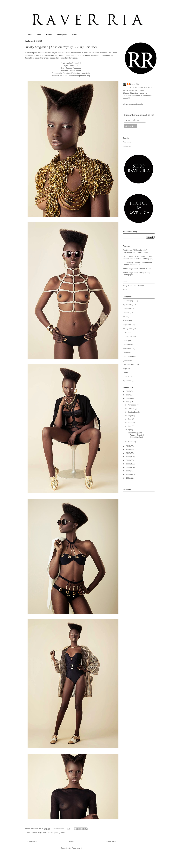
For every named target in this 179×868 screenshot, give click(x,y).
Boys (125, 368)
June (130, 423)
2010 (128, 460)
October (131, 409)
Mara (125, 290)
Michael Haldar (75, 71)
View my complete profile (133, 104)
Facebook (127, 142)
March (131, 442)
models (50, 832)
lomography (128, 328)
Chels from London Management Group (74, 76)
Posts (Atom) (77, 848)
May (130, 426)
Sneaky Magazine (91, 55)
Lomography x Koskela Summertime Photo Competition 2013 (138, 264)
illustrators (127, 348)
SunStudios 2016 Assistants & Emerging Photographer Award (136, 251)
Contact (49, 35)
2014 (128, 446)
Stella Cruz (74, 65)
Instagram (127, 146)
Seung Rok (29, 58)
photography (59, 832)
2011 (128, 457)
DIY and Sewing (130, 364)
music (125, 340)
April (130, 430)
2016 (128, 398)
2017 (128, 395)
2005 (128, 478)
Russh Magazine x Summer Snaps (137, 269)
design (126, 372)
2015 (128, 402)
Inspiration (127, 324)
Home (29, 35)
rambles (126, 312)
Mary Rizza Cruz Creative (133, 286)
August (131, 415)
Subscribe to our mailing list (139, 115)
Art (124, 316)
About (39, 35)
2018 (128, 391)
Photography (62, 35)
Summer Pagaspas (73, 68)
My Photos (127, 304)
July (130, 419)
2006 (128, 474)
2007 (128, 471)
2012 (128, 453)
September (133, 412)
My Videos (127, 380)
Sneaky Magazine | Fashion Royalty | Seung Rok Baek (61, 47)
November (132, 405)
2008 (128, 467)
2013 (128, 450)
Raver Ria (134, 84)
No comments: (59, 829)
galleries (126, 360)
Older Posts (111, 842)
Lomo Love (128, 336)
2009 (128, 464)
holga (125, 332)
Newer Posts (32, 842)
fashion (34, 832)
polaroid (126, 376)
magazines (42, 832)
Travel (74, 35)
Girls (125, 352)
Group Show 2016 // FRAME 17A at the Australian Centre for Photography (138, 257)
